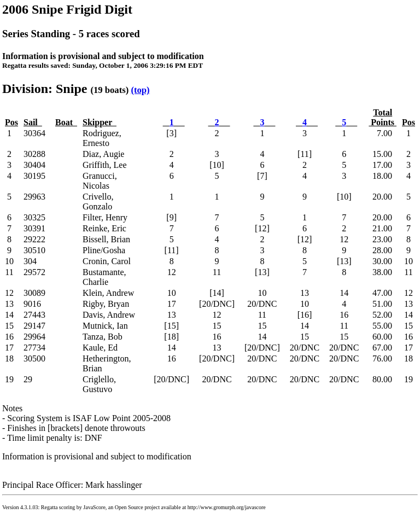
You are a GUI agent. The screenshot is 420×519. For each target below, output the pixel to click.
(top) (140, 90)
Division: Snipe (45, 89)
